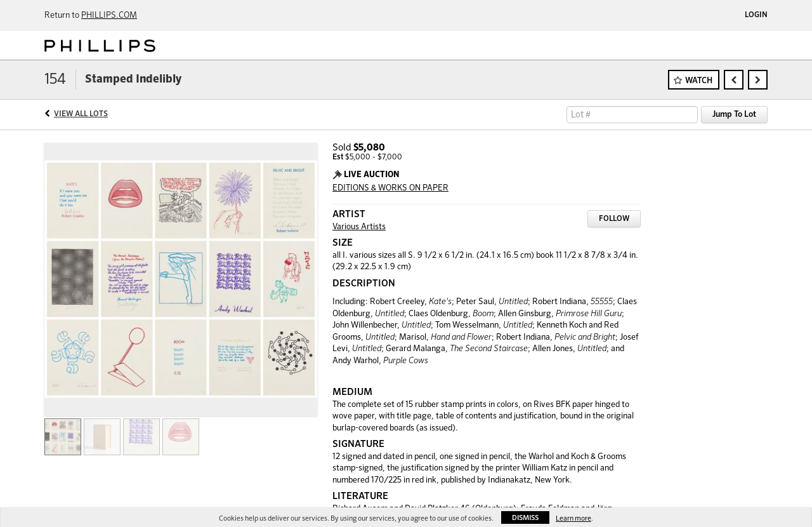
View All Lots (81, 114)
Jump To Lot (734, 115)
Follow (614, 219)
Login (756, 15)
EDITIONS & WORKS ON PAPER (390, 188)
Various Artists (359, 227)
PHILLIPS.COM (109, 16)
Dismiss (525, 518)
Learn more (573, 518)
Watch (699, 81)
